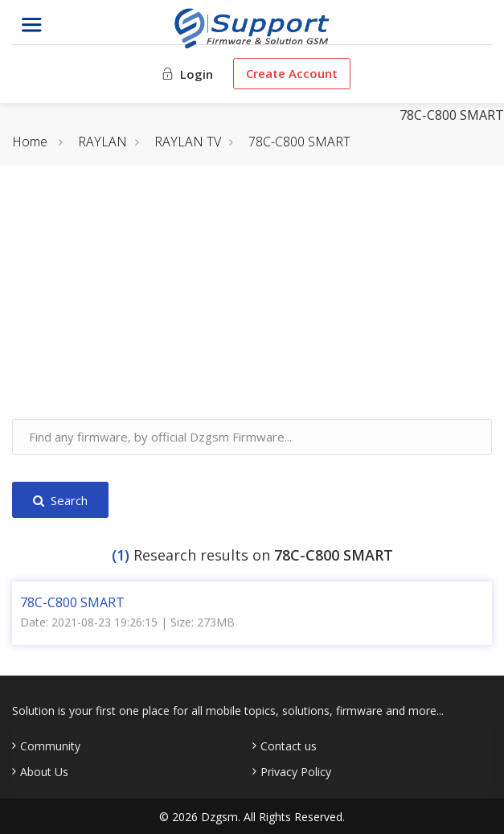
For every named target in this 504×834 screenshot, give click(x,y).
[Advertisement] (252, 306)
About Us (44, 772)
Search (60, 500)
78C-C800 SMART (299, 142)
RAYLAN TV (188, 142)
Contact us (289, 746)
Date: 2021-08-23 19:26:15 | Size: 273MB (127, 623)
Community (50, 746)
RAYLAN (102, 142)
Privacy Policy (296, 772)
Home (30, 142)
